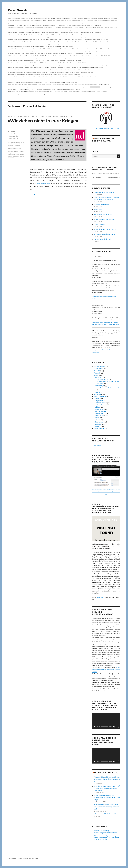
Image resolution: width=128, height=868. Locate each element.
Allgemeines (99, 401)
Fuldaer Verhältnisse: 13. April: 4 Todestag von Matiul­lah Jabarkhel (22, 53)
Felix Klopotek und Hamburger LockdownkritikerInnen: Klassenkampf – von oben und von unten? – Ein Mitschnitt (78, 58)
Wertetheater (98, 209)
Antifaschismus (100, 403)
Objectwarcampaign (13, 151)
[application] (106, 721)
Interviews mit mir (12, 89)
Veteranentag (11, 158)
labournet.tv (100, 597)
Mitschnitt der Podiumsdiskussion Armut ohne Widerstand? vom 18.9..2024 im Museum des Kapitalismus (64, 23)
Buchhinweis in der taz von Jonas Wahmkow (61, 67)
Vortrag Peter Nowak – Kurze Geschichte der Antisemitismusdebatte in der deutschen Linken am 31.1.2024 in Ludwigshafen (35, 35)
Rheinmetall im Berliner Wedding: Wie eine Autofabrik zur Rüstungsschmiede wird (106, 807)
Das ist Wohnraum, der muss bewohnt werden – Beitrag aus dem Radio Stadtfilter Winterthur (29, 30)
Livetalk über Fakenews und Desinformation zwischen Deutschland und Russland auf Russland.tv (58, 89)
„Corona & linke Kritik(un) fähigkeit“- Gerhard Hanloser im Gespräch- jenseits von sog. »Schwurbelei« (30, 85)
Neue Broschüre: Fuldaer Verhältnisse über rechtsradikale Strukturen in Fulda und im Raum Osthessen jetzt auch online (65, 53)
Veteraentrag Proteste (18, 156)
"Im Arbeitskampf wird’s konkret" (108, 388)
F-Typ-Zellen (62, 60)
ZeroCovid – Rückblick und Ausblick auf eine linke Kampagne (21, 60)
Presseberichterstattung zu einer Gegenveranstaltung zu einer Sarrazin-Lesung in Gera (88, 92)
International (14, 138)
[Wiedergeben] (95, 727)
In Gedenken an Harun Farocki (60, 92)
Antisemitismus (55, 60)
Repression (99, 422)
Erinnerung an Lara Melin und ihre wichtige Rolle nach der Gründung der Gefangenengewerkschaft (72, 72)
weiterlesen (34, 195)
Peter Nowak (17, 10)
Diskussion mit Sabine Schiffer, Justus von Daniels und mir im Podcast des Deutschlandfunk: (81, 32)
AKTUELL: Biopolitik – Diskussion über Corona (58, 87)
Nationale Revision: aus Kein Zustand (49, 39)
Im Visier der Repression (24, 89)
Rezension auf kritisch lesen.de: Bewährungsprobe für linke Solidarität (88, 67)
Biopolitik (97, 371)
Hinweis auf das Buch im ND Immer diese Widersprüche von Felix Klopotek (72, 70)
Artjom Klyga (17, 145)
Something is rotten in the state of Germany (76, 51)
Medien (98, 420)
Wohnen (38, 60)
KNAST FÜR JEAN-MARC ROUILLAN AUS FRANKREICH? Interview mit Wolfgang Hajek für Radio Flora (30, 92)
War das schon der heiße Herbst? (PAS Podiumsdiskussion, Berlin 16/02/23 (72, 37)
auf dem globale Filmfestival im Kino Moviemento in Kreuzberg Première (106, 670)
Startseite (38, 87)
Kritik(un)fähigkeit (82, 63)
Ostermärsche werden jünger (103, 214)
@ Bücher (99, 377)
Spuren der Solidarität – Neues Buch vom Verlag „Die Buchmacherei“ (101, 28)
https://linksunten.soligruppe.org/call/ (106, 128)
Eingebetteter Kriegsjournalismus (95, 51)
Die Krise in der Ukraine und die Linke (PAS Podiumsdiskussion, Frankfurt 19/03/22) (26, 56)
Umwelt (98, 426)
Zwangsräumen (70, 60)
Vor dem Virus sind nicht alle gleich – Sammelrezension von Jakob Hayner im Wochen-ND (27, 72)
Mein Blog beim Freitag (106, 773)
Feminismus (99, 409)
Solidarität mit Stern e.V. (79, 28)
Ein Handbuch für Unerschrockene (105, 229)
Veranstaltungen (94, 87)
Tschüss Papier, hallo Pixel (102, 239)
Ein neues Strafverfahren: (13, 51)
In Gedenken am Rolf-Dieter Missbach (64, 28)
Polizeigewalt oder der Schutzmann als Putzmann (75, 35)
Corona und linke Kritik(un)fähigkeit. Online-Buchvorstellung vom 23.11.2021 (61, 82)
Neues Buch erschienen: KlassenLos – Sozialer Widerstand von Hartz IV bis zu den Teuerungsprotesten (30, 37)
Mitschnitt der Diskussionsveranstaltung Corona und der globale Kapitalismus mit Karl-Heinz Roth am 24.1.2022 (32, 65)
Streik (43, 60)
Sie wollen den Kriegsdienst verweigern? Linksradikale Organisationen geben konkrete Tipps (107, 788)
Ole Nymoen (21, 151)
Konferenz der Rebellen (101, 204)
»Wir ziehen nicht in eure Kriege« (43, 121)
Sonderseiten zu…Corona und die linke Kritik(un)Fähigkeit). (21, 87)
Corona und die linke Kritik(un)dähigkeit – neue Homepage (99, 42)
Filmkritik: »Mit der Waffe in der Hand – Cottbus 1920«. (96, 39)
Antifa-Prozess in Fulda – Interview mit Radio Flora (64, 94)
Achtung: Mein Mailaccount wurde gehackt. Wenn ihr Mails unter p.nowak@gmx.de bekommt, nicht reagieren (32, 42)
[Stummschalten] (114, 727)
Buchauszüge (100, 386)
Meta (33, 89)
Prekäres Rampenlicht (101, 224)
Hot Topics (97, 445)
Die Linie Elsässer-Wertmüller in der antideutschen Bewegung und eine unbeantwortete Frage (29, 18)
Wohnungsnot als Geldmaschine (104, 219)
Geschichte (97, 394)
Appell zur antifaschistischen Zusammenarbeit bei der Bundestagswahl (23, 23)
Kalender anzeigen (114, 178)
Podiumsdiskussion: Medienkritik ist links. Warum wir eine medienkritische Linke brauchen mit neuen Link (31, 28)
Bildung (98, 407)
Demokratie (78, 60)
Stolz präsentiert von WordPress (28, 858)
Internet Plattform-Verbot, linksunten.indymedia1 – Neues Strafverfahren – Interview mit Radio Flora (43, 51)
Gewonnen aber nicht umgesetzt (104, 234)
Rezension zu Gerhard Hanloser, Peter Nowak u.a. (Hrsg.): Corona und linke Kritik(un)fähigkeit (28, 67)
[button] (98, 178)
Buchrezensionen (103, 379)
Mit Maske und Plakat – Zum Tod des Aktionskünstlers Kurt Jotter (81, 44)
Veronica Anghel (99, 428)
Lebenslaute (16, 150)
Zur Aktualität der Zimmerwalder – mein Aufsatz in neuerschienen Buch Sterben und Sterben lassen (79, 25)
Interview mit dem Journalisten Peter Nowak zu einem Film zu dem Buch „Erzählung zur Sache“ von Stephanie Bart (33, 32)
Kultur (97, 418)
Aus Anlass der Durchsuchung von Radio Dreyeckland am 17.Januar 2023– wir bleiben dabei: (91, 49)
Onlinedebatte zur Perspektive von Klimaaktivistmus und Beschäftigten (24, 39)
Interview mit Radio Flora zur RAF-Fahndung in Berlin (63, 30)
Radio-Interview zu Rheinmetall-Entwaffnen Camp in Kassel (71, 42)
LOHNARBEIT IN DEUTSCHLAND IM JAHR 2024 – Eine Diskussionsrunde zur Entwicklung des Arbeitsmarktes (32, 25)
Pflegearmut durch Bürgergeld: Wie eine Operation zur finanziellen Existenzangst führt (107, 779)
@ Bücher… (85, 87)
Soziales (98, 424)
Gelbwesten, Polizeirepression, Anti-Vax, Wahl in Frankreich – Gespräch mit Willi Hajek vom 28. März (30, 58)
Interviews (99, 392)
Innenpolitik (13, 136)
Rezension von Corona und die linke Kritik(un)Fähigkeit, (96, 65)
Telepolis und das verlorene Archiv (39, 21)
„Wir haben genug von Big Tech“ (104, 192)
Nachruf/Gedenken (100, 396)
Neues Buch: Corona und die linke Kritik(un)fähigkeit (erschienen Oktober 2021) (25, 82)
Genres (79, 87)
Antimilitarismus (15, 134)
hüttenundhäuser (101, 411)
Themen (72, 87)
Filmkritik (97, 373)
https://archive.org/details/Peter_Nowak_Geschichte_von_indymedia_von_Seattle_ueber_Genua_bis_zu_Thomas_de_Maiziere (106, 492)
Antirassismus (98, 369)
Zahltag (48, 60)
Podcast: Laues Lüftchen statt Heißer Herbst (100, 37)
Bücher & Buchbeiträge (106, 87)
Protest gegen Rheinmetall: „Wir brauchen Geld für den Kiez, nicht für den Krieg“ (107, 798)
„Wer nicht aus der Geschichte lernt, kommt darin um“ (71, 39)
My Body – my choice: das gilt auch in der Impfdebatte (70, 65)
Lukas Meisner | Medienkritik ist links (106, 814)
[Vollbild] (118, 727)
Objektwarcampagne (43, 183)
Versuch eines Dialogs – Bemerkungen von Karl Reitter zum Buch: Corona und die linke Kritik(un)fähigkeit (31, 70)
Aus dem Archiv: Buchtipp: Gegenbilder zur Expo (19, 21)
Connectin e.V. (11, 147)
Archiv (44, 87)
